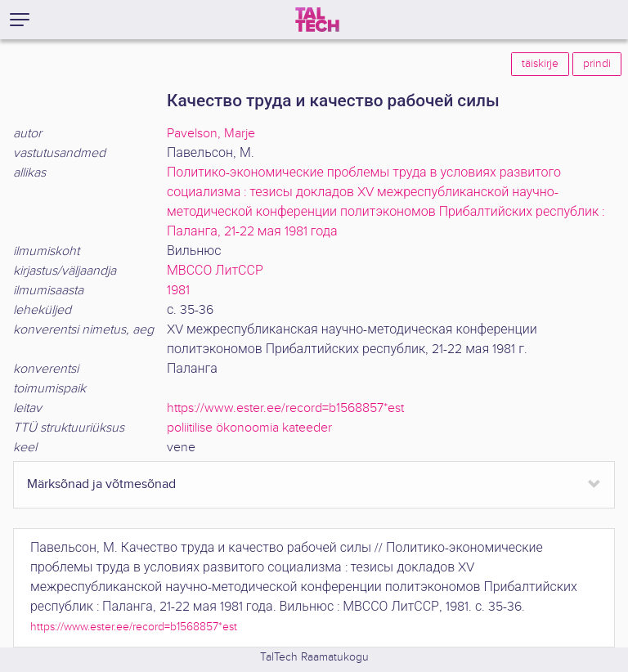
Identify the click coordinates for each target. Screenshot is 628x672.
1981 (178, 291)
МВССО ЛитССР (215, 271)
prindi (597, 64)
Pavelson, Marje (211, 134)
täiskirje (540, 64)
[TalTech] (317, 20)
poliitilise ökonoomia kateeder (249, 428)
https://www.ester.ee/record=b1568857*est (285, 408)
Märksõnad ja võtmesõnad (101, 484)
